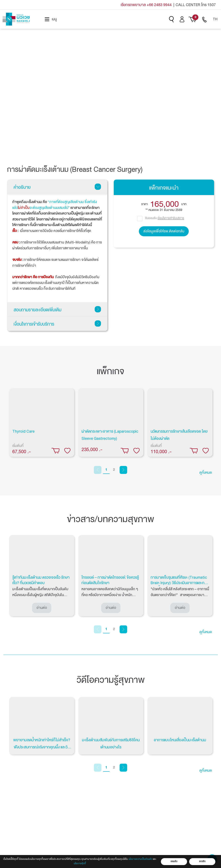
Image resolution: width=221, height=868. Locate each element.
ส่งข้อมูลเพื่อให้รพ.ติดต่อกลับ (164, 231)
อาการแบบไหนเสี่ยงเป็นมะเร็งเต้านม (180, 740)
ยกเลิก (202, 861)
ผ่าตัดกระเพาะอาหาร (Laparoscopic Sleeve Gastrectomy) (110, 435)
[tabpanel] (42, 423)
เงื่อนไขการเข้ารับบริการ (57, 324)
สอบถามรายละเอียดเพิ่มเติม (57, 310)
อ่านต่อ (42, 608)
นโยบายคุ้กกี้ (80, 863)
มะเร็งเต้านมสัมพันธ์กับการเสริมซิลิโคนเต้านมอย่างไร (111, 744)
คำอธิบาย (57, 187)
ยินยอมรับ (165, 218)
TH (215, 19)
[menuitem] (51, 19)
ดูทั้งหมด (206, 473)
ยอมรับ (174, 861)
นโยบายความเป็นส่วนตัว (140, 859)
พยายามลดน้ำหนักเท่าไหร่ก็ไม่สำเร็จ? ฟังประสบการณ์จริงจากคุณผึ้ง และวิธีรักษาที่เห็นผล (42, 747)
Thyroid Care (23, 431)
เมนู (51, 19)
